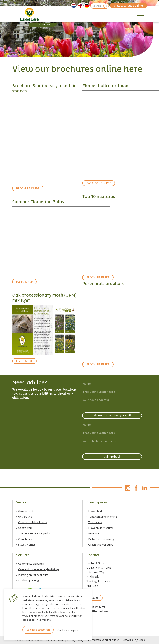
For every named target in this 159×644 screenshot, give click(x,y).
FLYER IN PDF (24, 282)
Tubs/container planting (103, 517)
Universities (25, 517)
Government (26, 511)
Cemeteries (25, 539)
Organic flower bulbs (101, 545)
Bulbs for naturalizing (101, 539)
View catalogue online (128, 6)
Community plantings (31, 564)
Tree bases (95, 522)
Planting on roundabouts (33, 575)
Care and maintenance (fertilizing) (38, 569)
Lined (142, 640)
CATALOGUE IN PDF (99, 183)
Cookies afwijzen (68, 630)
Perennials (95, 533)
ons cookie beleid (43, 612)
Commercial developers (32, 522)
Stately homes (27, 545)
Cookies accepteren (38, 630)
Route (94, 598)
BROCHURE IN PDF (28, 188)
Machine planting (28, 580)
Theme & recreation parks (34, 533)
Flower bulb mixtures (101, 528)
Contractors (25, 528)
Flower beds (96, 511)
